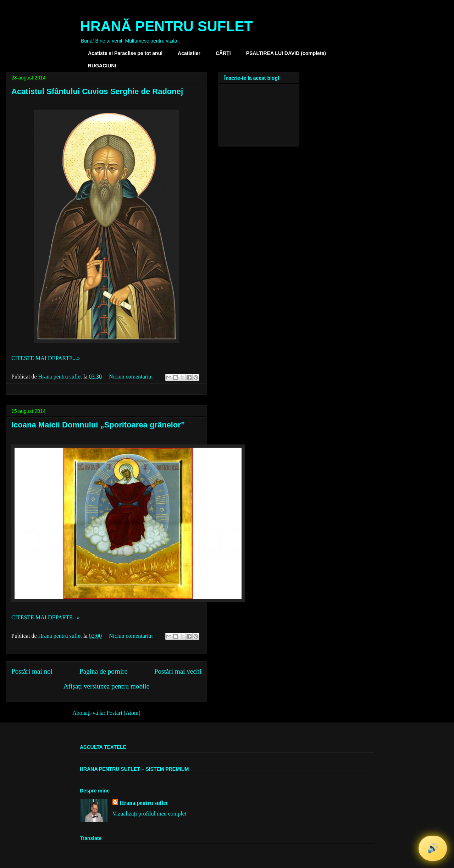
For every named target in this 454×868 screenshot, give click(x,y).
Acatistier (189, 53)
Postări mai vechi (178, 671)
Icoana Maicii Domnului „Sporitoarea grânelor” (98, 425)
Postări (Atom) (123, 713)
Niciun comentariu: (132, 377)
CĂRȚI (223, 53)
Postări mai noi (32, 671)
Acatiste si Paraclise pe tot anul (125, 53)
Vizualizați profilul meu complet (149, 814)
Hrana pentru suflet (144, 803)
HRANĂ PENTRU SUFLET (167, 26)
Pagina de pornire (103, 671)
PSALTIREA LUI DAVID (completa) (286, 53)
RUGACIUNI (102, 66)
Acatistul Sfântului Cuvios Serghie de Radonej (97, 91)
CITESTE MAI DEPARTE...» (46, 358)
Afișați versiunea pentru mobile (106, 686)
